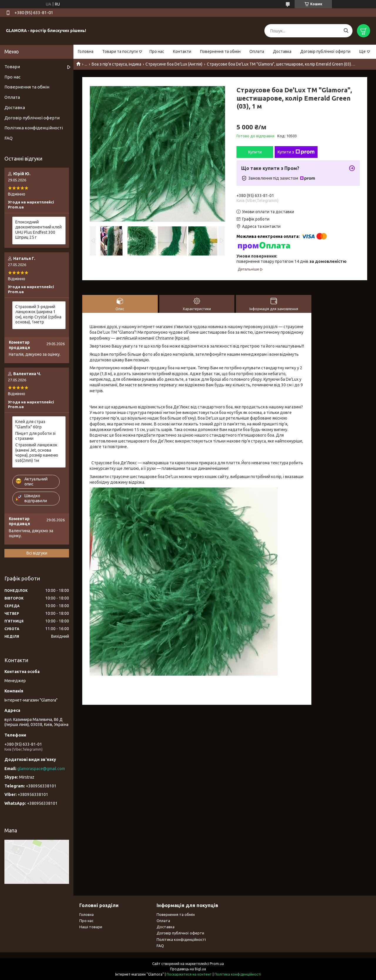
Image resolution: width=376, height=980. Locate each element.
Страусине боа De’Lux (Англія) (174, 64)
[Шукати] (346, 31)
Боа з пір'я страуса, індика (116, 64)
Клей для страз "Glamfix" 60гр (30, 424)
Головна (86, 51)
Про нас (157, 51)
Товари (12, 67)
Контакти (182, 51)
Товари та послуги (120, 51)
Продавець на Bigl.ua (188, 969)
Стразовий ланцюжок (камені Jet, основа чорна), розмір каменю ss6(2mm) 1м (37, 453)
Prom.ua (217, 964)
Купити (255, 152)
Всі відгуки (37, 553)
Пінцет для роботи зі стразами (35, 436)
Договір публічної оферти (325, 51)
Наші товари (91, 927)
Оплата (257, 51)
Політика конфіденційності (34, 128)
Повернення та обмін (220, 51)
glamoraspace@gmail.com (41, 769)
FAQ (9, 138)
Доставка (282, 51)
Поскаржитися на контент (189, 974)
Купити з (296, 152)
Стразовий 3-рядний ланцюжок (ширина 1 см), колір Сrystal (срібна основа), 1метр (38, 314)
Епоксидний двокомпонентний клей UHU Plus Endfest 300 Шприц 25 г (38, 230)
